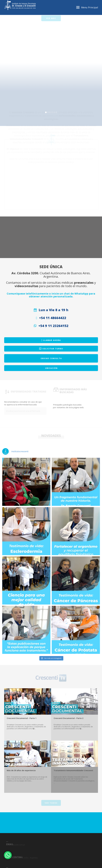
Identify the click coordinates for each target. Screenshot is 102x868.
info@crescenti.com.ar (16, 865)
